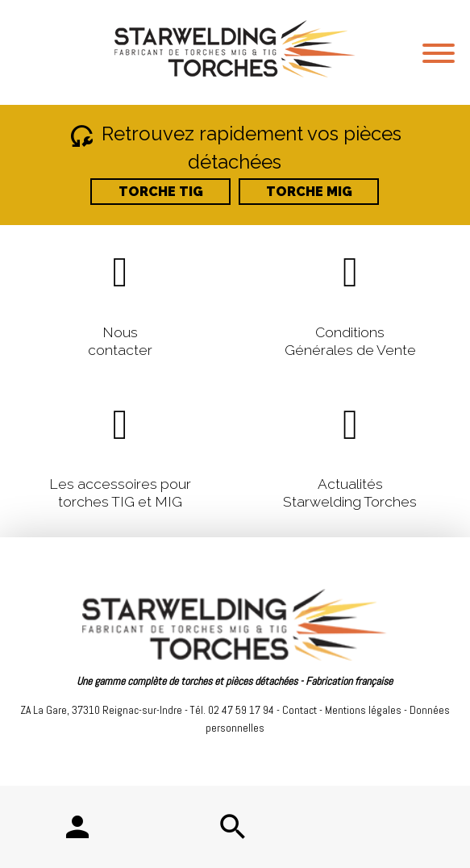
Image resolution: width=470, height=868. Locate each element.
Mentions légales (363, 710)
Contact (299, 710)
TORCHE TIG (161, 192)
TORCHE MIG (309, 192)
